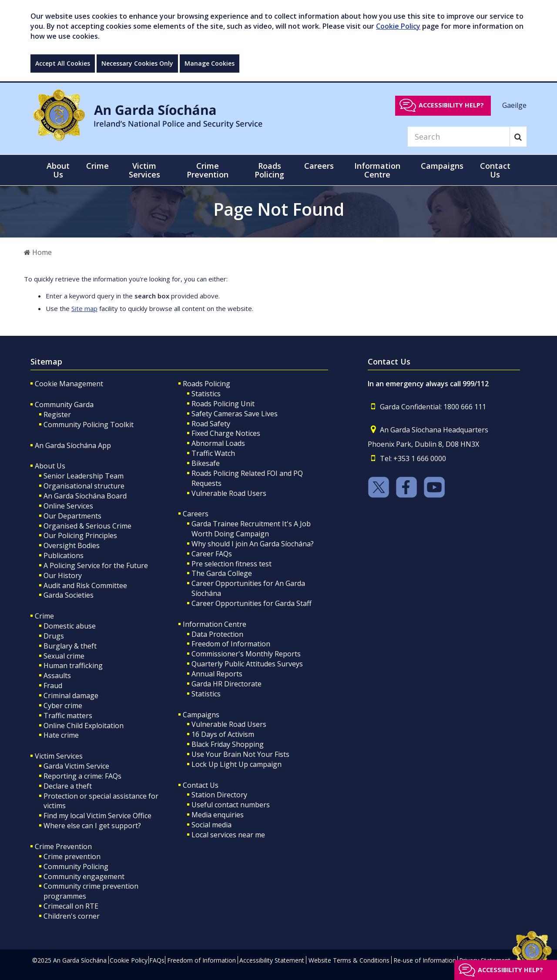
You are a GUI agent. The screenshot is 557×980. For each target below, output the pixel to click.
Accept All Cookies (63, 63)
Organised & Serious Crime (87, 526)
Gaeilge (514, 105)
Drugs (54, 636)
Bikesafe (206, 463)
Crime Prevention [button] (208, 170)
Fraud (53, 686)
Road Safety (211, 424)
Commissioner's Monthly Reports (246, 654)
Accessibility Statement (272, 960)
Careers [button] (319, 166)
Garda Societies (69, 595)
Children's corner (72, 916)
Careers (196, 514)
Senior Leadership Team (84, 476)
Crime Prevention (63, 846)
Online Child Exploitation (84, 726)
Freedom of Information (231, 644)
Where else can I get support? (92, 826)
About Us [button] (58, 170)
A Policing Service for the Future (96, 565)
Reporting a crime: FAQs (82, 776)
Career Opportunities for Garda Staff (252, 603)
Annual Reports (217, 674)
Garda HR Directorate (226, 684)
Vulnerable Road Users (229, 493)
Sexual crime (64, 656)
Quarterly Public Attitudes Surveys (247, 664)
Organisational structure (84, 486)
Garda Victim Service (76, 766)
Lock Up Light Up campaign (237, 764)
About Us (50, 466)
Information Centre (215, 624)
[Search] (459, 137)
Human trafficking (73, 666)
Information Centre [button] (377, 170)
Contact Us (201, 785)
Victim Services (59, 756)
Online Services (68, 506)
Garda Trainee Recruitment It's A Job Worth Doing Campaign (251, 529)
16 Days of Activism (223, 734)
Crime (44, 616)
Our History (63, 575)
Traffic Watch (213, 453)
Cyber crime (63, 706)
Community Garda (64, 405)
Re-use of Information (425, 960)
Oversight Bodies (72, 545)
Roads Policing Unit (223, 404)
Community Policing (76, 866)
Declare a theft (68, 786)
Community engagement (84, 876)
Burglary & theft (70, 646)
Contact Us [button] (495, 170)
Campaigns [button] (442, 166)
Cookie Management (69, 384)
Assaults (57, 676)
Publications (64, 555)
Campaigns (201, 715)
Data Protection (217, 634)
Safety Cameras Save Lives (235, 414)
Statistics (206, 394)
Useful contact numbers (231, 805)
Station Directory (219, 795)
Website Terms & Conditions (349, 960)
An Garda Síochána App (73, 445)
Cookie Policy (398, 26)
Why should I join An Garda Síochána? (253, 544)
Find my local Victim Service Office (97, 816)
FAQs (157, 960)
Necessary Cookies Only (137, 63)
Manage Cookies (210, 63)
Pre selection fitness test (232, 564)
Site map (84, 308)
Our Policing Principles (80, 535)
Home (38, 252)
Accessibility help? (451, 105)
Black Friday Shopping (228, 744)
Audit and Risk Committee (85, 585)
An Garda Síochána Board (85, 496)
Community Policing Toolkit (89, 425)
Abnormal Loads (218, 443)
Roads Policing (206, 384)
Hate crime (61, 735)
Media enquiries (218, 815)
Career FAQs (212, 554)
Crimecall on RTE (71, 906)
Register (57, 415)
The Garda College (222, 573)
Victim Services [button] (144, 170)
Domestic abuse (70, 626)
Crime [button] (97, 166)
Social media (211, 825)
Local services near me (228, 835)
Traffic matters (68, 716)
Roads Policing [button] (269, 170)
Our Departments (72, 516)
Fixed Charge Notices (226, 433)
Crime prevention (72, 856)
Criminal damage (71, 696)
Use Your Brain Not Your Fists (240, 754)
